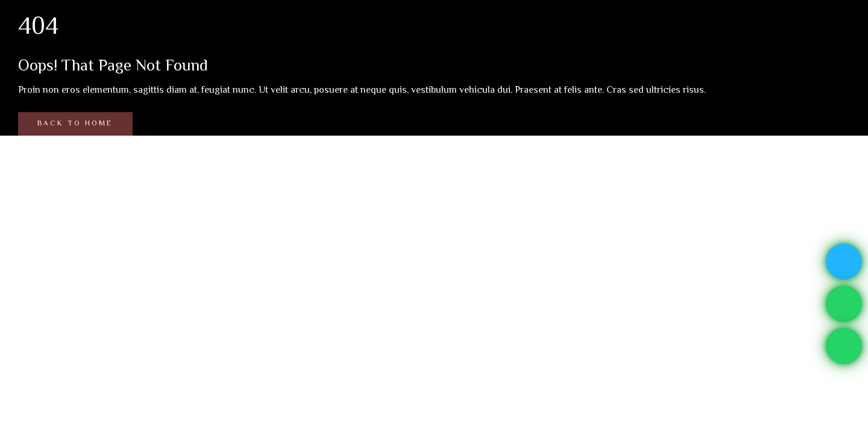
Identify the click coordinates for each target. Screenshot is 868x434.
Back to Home (75, 124)
